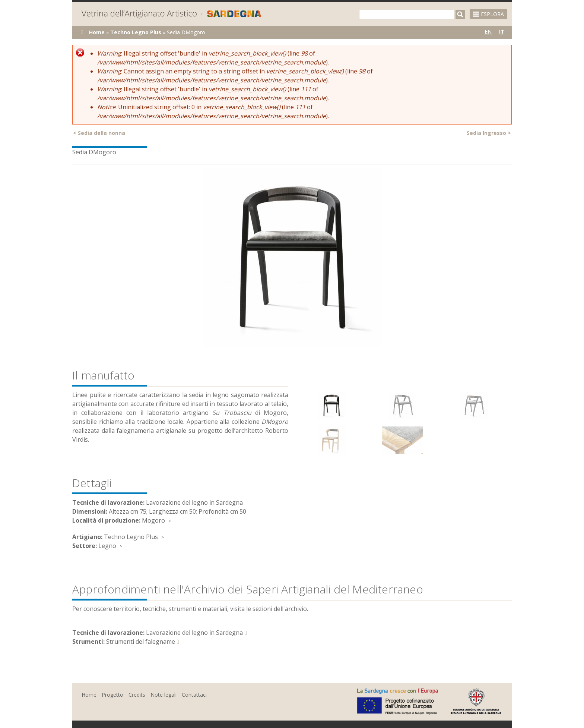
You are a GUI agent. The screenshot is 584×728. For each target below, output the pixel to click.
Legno (107, 546)
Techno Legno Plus (136, 32)
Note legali (164, 695)
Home (97, 32)
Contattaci (194, 695)
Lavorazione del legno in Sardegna (194, 633)
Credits (137, 695)
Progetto (112, 695)
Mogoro (153, 520)
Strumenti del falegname (141, 642)
